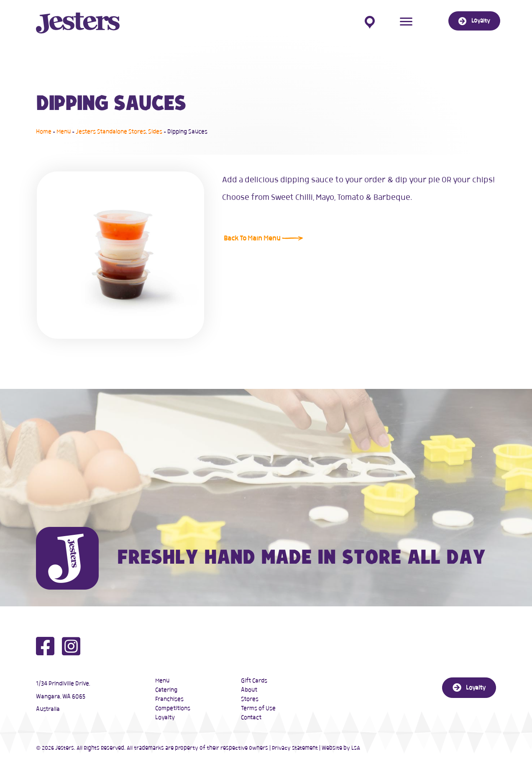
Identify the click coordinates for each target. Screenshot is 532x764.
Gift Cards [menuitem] (254, 681)
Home (44, 132)
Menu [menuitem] (162, 681)
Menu (64, 132)
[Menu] (406, 22)
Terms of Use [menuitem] (258, 708)
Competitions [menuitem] (173, 708)
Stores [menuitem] (250, 699)
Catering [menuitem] (166, 690)
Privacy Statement (295, 748)
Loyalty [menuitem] (165, 718)
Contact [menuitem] (251, 718)
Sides (155, 132)
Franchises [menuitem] (169, 699)
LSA (356, 748)
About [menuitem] (249, 690)
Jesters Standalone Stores (111, 132)
